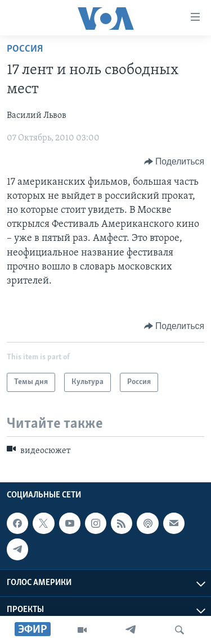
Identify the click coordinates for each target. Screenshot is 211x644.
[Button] (174, 162)
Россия (25, 49)
